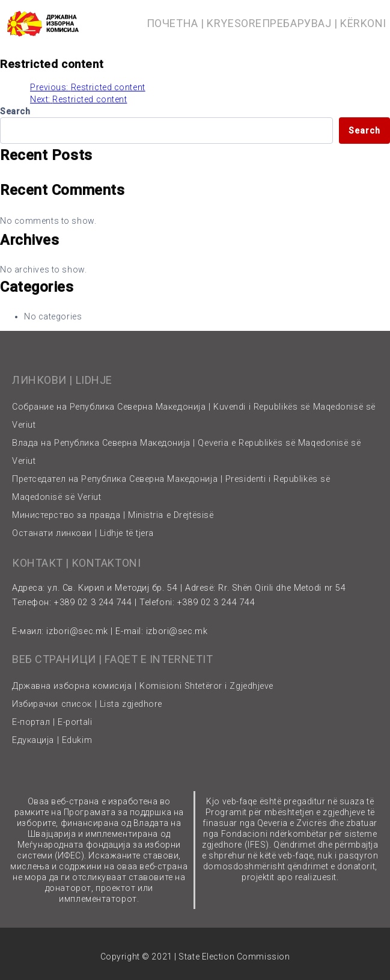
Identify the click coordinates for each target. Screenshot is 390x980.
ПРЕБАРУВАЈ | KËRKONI (324, 23)
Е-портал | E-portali (52, 722)
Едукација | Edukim (52, 740)
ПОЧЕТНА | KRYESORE (204, 23)
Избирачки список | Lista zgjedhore (87, 704)
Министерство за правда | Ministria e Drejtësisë (113, 515)
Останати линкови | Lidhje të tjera (83, 533)
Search (15, 111)
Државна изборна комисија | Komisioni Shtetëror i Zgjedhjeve (143, 686)
